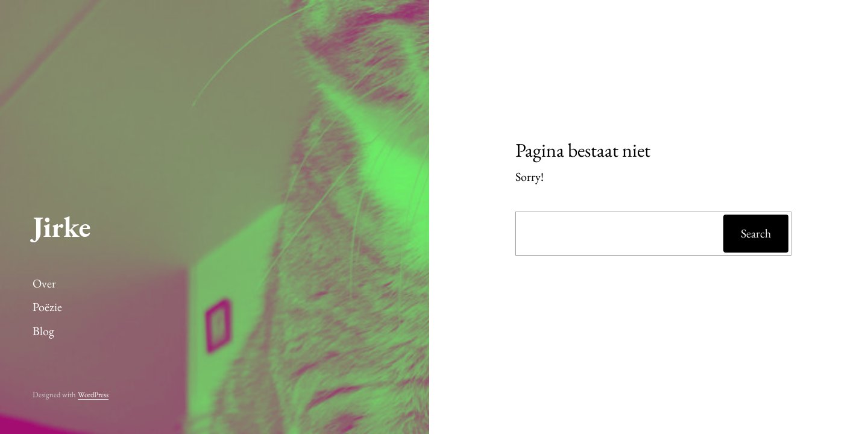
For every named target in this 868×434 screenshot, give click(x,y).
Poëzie (47, 307)
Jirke (61, 227)
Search (756, 233)
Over (44, 283)
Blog (43, 331)
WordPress (93, 395)
